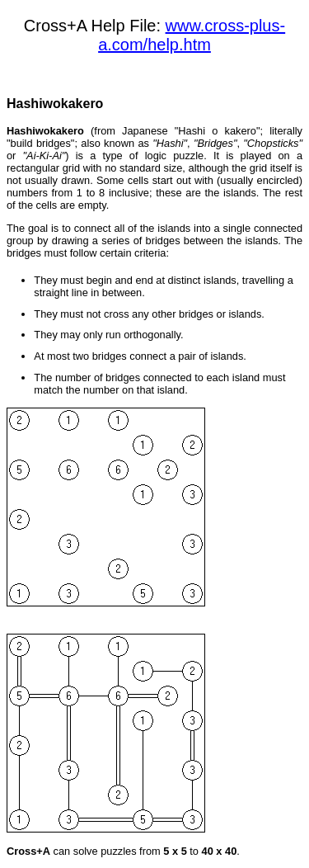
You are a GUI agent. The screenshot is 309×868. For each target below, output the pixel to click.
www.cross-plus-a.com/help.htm (192, 35)
